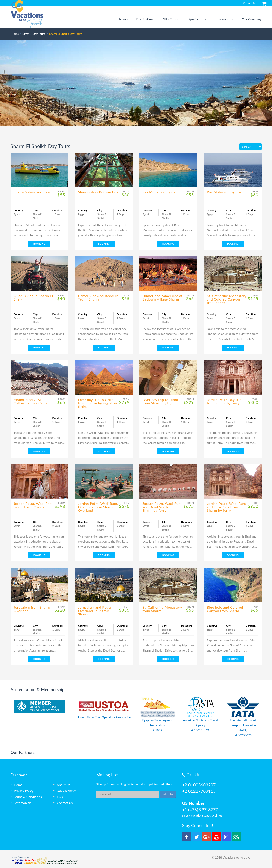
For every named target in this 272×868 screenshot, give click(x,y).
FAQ (60, 797)
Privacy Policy (24, 791)
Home (123, 19)
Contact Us (249, 3)
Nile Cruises (171, 19)
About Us (64, 785)
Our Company (252, 19)
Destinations (145, 19)
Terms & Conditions (28, 797)
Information (225, 19)
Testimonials (23, 803)
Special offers (198, 19)
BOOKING (39, 244)
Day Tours (39, 34)
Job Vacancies (67, 791)
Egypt (26, 34)
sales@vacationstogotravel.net (202, 815)
